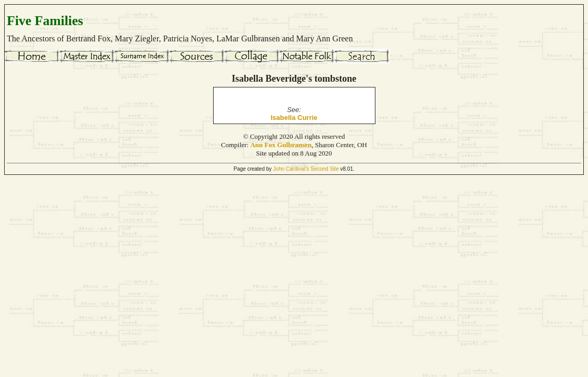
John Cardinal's (291, 169)
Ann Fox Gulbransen (281, 145)
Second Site (325, 169)
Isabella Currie (294, 118)
